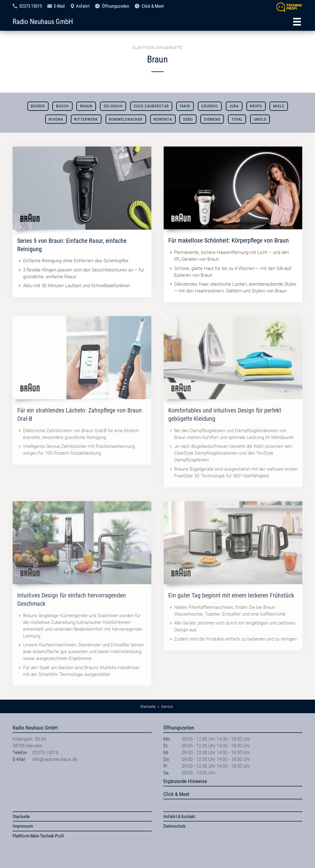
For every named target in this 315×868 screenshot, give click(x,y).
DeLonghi (113, 106)
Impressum (23, 826)
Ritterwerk (86, 119)
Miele (279, 106)
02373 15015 (31, 6)
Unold (260, 119)
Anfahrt (83, 6)
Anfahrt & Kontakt (179, 817)
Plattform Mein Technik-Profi (38, 836)
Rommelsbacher (126, 119)
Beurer (38, 106)
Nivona (56, 119)
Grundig (210, 106)
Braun (86, 106)
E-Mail (59, 6)
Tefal (237, 119)
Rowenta (163, 119)
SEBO (188, 119)
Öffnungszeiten (116, 6)
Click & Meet (153, 6)
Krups (256, 106)
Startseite (21, 817)
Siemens (212, 119)
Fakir (185, 106)
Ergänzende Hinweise (185, 781)
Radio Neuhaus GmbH (43, 22)
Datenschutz (175, 826)
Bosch (62, 106)
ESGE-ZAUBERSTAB (151, 106)
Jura (234, 106)
